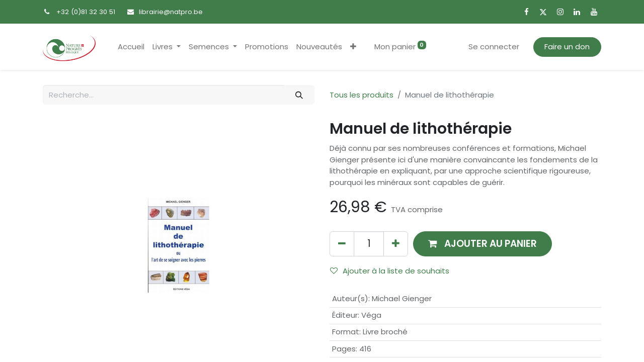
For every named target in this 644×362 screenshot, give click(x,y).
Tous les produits (361, 95)
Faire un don (567, 47)
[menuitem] (131, 47)
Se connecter (494, 47)
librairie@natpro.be (171, 12)
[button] (353, 47)
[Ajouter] (396, 244)
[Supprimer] (342, 244)
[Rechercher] (299, 95)
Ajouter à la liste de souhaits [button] (390, 271)
